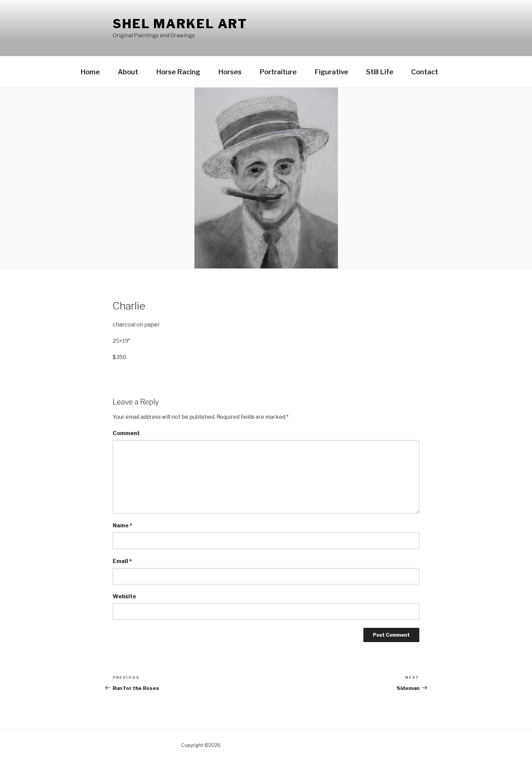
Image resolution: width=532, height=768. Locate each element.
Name (122, 526)
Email (122, 561)
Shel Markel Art (180, 24)
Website (124, 596)
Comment (126, 433)
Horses (230, 72)
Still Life (380, 72)
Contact (425, 72)
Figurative (331, 72)
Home (90, 72)
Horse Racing (178, 72)
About (128, 72)
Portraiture (278, 72)
